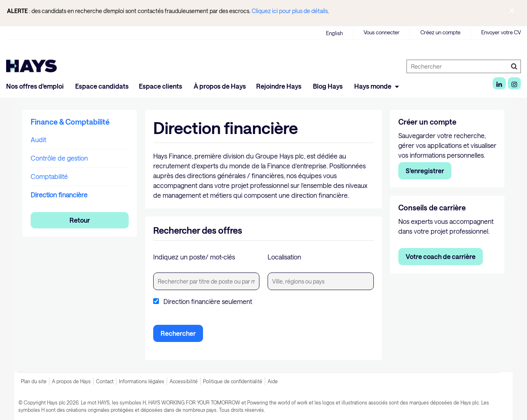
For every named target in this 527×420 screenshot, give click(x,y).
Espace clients (161, 86)
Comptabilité (49, 176)
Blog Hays (328, 86)
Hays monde (378, 86)
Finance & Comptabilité (70, 122)
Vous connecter (382, 32)
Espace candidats (102, 86)
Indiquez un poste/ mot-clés (194, 257)
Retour (80, 220)
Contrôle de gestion (59, 158)
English (334, 33)
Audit (38, 140)
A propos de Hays (71, 381)
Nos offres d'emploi (36, 86)
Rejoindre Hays (279, 86)
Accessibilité (184, 381)
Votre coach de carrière (441, 256)
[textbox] (206, 281)
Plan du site (34, 381)
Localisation (284, 257)
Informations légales (142, 381)
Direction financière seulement (208, 302)
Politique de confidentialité (233, 381)
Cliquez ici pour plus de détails (290, 11)
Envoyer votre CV (501, 32)
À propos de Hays (220, 86)
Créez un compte (440, 32)
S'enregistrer (425, 171)
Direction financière (59, 195)
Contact (105, 381)
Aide (273, 381)
